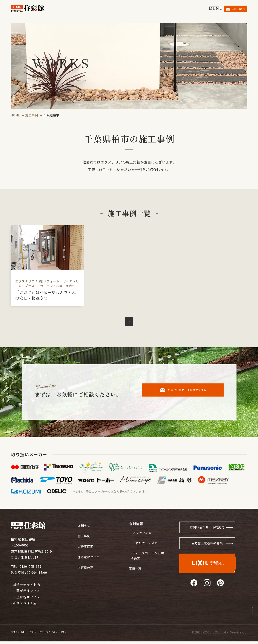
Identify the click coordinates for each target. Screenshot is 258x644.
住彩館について (90, 555)
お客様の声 (86, 565)
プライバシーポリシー (77, 635)
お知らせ (84, 526)
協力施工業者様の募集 (207, 547)
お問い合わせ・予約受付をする (183, 392)
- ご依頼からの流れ (143, 542)
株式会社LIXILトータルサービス (34, 635)
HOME (15, 115)
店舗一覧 (136, 564)
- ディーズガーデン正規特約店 (146, 554)
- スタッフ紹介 (140, 534)
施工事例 (32, 115)
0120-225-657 (31, 569)
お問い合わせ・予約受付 (205, 530)
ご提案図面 (86, 546)
